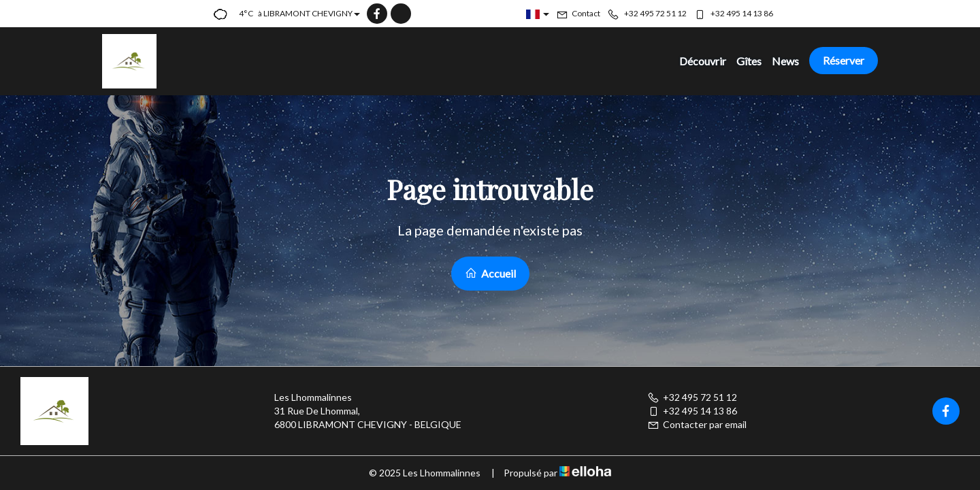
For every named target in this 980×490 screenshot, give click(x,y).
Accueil (490, 273)
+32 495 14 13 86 (692, 411)
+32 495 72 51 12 (692, 397)
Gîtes (749, 61)
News (785, 61)
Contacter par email (697, 424)
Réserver (844, 60)
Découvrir (703, 61)
